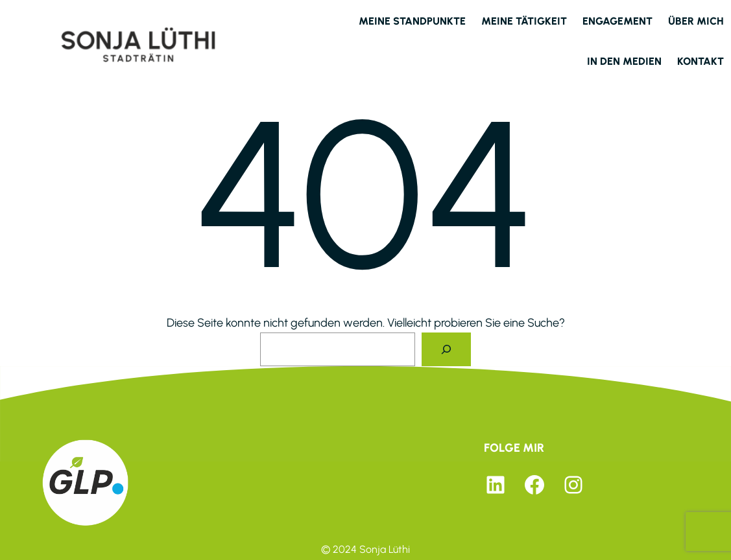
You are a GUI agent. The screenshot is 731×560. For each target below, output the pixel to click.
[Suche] (446, 349)
